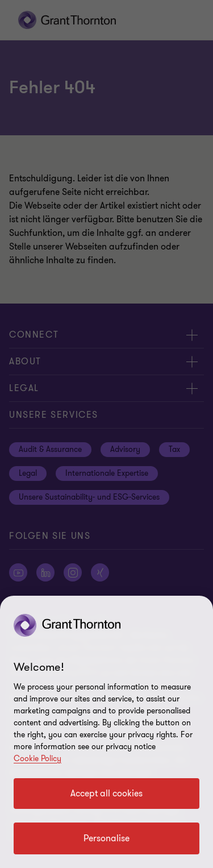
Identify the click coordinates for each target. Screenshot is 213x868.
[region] (106, 732)
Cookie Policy (37, 759)
